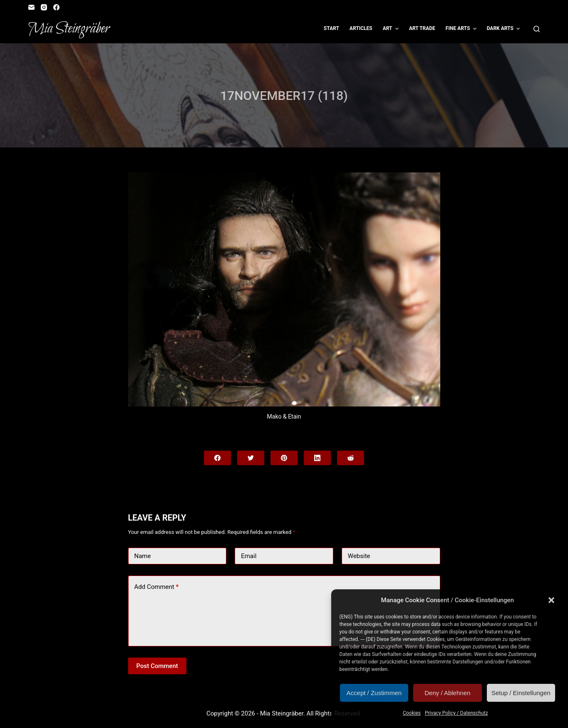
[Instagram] (44, 7)
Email (249, 556)
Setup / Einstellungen (521, 693)
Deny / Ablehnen (447, 693)
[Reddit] (351, 458)
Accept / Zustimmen (374, 693)
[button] (551, 600)
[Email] (31, 7)
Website (359, 556)
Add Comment (157, 587)
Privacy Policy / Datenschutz (456, 713)
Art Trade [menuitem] (422, 28)
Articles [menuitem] (361, 28)
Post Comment (157, 666)
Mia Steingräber (69, 29)
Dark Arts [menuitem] (505, 29)
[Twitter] (251, 458)
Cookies (412, 713)
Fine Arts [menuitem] (462, 29)
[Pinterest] (284, 458)
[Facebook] (56, 7)
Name (143, 556)
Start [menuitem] (331, 28)
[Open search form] (537, 29)
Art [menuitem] (392, 29)
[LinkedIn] (317, 458)
